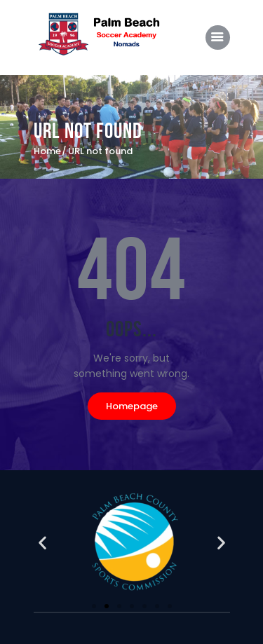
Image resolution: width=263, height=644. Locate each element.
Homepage (132, 406)
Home (47, 151)
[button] (42, 543)
